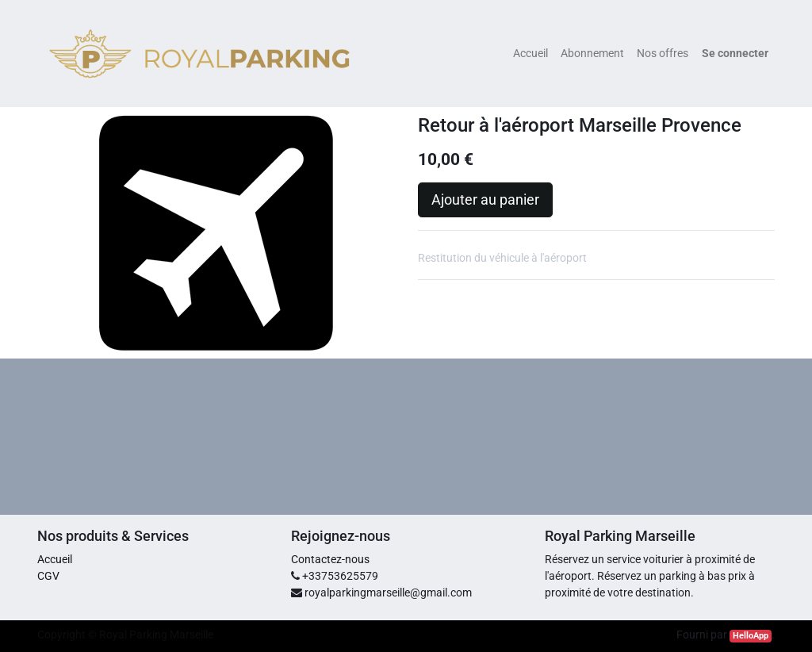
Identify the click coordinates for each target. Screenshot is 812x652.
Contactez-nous (330, 559)
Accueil (55, 559)
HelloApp (751, 636)
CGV (48, 576)
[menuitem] (530, 54)
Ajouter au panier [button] (485, 200)
